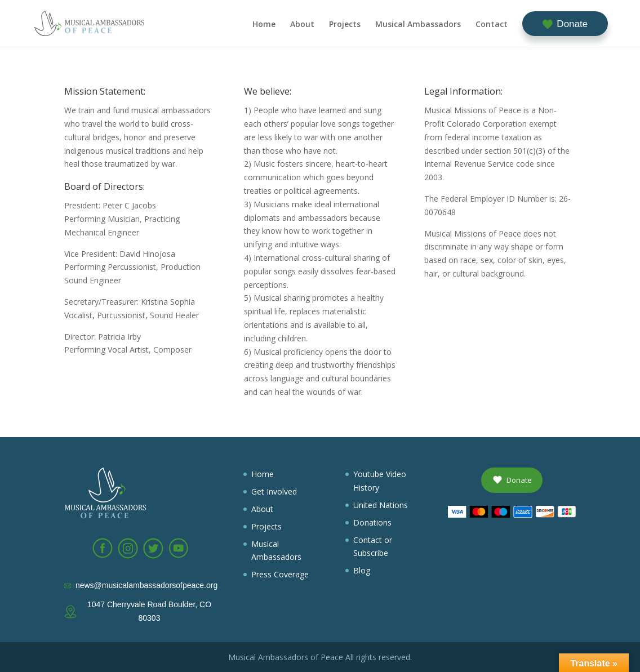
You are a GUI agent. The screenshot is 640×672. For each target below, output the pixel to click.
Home (264, 25)
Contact (492, 25)
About (302, 25)
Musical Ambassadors (418, 25)
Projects (345, 25)
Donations (372, 522)
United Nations (381, 505)
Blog (362, 570)
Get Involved (274, 491)
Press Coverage (280, 574)
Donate (572, 24)
